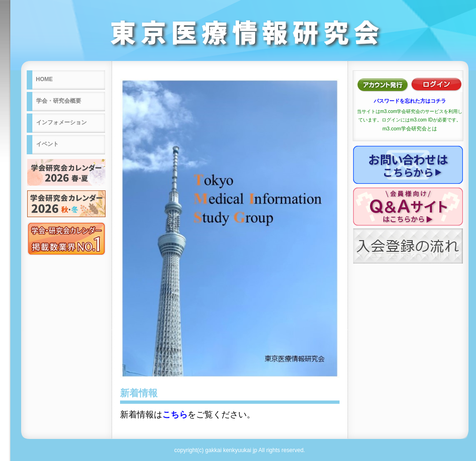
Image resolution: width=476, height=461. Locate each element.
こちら (175, 415)
